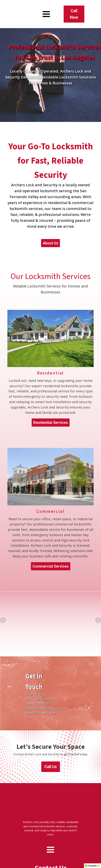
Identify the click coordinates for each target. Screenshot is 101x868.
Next (98, 615)
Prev (3, 615)
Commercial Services (51, 561)
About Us (50, 238)
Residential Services (51, 418)
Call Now (74, 11)
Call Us (51, 762)
